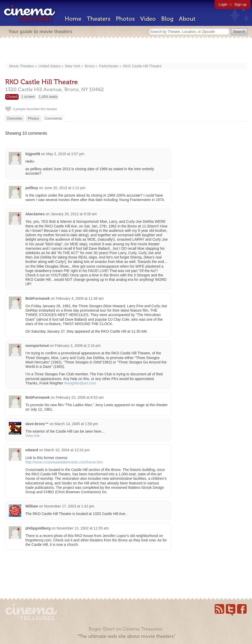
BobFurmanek (38, 298)
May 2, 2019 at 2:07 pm (65, 154)
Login (223, 4)
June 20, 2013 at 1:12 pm (65, 188)
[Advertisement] (126, 51)
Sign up (240, 4)
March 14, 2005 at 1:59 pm (76, 424)
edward (32, 450)
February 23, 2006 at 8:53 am (80, 397)
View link (33, 436)
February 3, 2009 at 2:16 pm (78, 346)
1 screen (28, 97)
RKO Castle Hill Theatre (142, 66)
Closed (12, 97)
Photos (125, 19)
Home (73, 19)
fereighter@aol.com (80, 383)
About (187, 19)
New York (73, 66)
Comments (53, 118)
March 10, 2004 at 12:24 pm (67, 450)
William (32, 506)
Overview (15, 118)
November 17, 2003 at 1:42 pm (69, 506)
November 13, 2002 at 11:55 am (83, 528)
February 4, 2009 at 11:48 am (80, 298)
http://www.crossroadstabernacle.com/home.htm (64, 462)
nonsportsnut (37, 346)
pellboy (32, 188)
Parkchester (109, 66)
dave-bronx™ (37, 424)
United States (50, 66)
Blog (167, 19)
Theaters (99, 19)
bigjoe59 (33, 154)
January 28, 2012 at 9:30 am (74, 214)
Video (148, 19)
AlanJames (35, 214)
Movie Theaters (22, 66)
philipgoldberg (38, 528)
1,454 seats (48, 97)
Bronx (90, 66)
